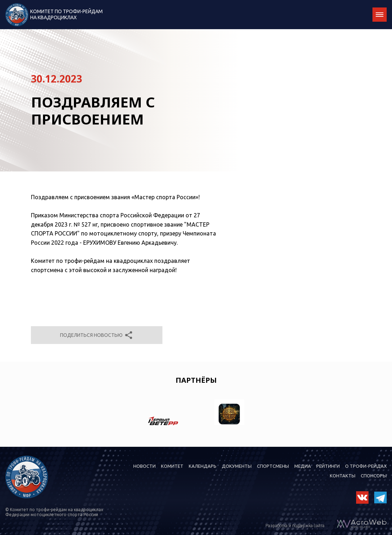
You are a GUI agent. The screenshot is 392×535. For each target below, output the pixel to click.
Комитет (172, 466)
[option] (163, 414)
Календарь (203, 466)
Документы (237, 466)
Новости (144, 466)
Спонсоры (374, 476)
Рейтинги (328, 466)
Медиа (303, 466)
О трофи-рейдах (366, 466)
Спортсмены (273, 466)
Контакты (343, 476)
